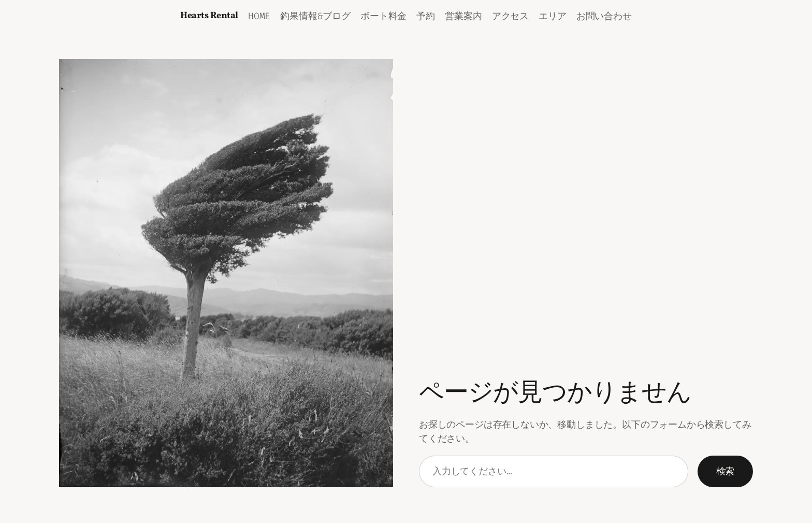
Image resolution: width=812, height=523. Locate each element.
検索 (725, 471)
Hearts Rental (209, 16)
